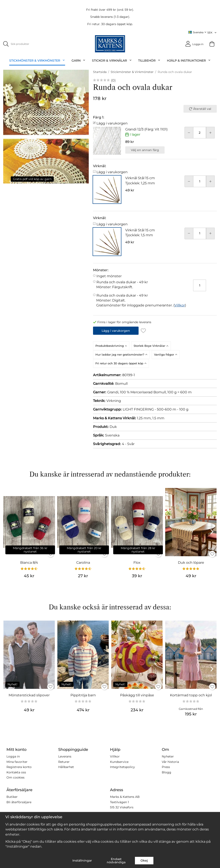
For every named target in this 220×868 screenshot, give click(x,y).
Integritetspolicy (122, 767)
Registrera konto (19, 767)
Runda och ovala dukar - (141, 285)
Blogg (167, 772)
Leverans (65, 756)
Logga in (13, 756)
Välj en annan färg (145, 150)
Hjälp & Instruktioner (189, 61)
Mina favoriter (17, 762)
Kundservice (119, 762)
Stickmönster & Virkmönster (37, 61)
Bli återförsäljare (19, 802)
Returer (64, 762)
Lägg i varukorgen (112, 123)
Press (166, 767)
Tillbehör (149, 61)
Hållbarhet (66, 767)
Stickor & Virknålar (112, 61)
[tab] (112, 346)
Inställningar (82, 860)
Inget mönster (109, 276)
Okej (144, 860)
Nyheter (168, 756)
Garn (79, 61)
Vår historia (170, 762)
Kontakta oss (16, 772)
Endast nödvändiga (116, 860)
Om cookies (15, 777)
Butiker (12, 797)
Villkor (180, 305)
